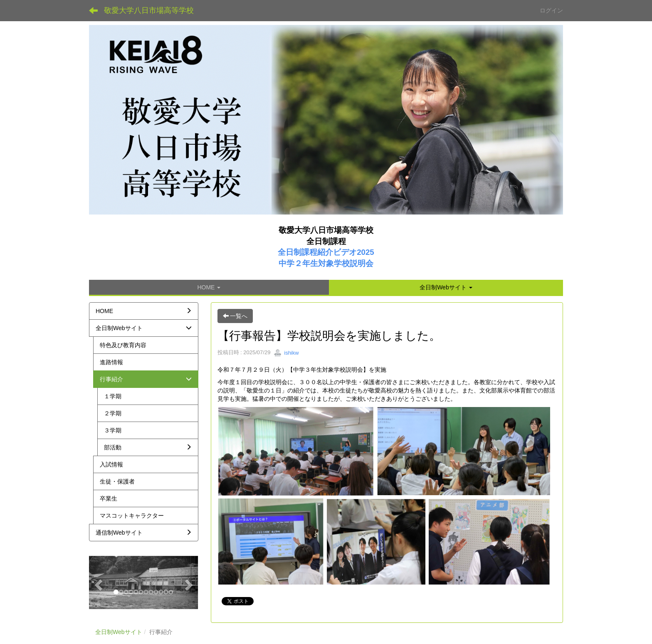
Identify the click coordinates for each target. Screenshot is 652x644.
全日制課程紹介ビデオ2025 (326, 252)
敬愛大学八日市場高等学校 (149, 10)
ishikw (286, 353)
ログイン (551, 10)
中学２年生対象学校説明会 (326, 263)
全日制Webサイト (119, 632)
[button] (446, 287)
